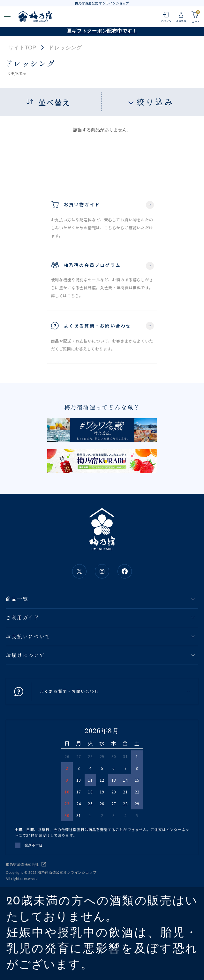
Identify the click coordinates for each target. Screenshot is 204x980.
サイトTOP (22, 48)
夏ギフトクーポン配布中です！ (102, 31)
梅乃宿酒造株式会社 (22, 864)
